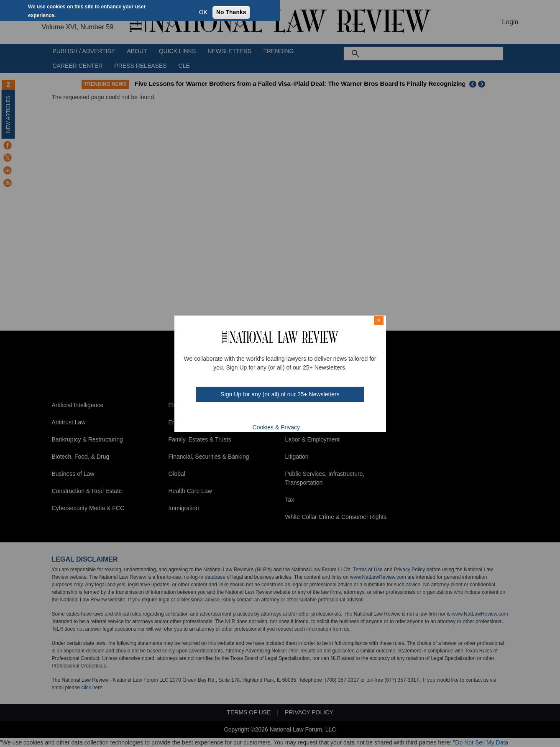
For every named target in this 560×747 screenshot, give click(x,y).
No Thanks (231, 12)
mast (274, 414)
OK (203, 12)
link (285, 414)
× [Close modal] (378, 320)
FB (252, 414)
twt (263, 414)
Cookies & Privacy (276, 427)
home (296, 414)
